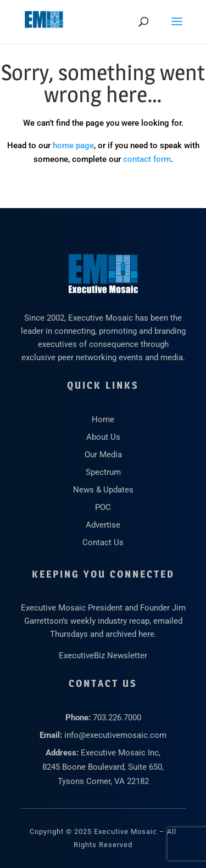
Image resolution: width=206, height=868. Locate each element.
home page (73, 145)
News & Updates (103, 490)
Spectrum (103, 472)
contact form (147, 159)
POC (103, 507)
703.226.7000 (117, 718)
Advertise (103, 525)
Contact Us (103, 542)
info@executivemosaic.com (115, 735)
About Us (103, 437)
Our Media (103, 455)
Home (103, 419)
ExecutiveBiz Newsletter (103, 656)
